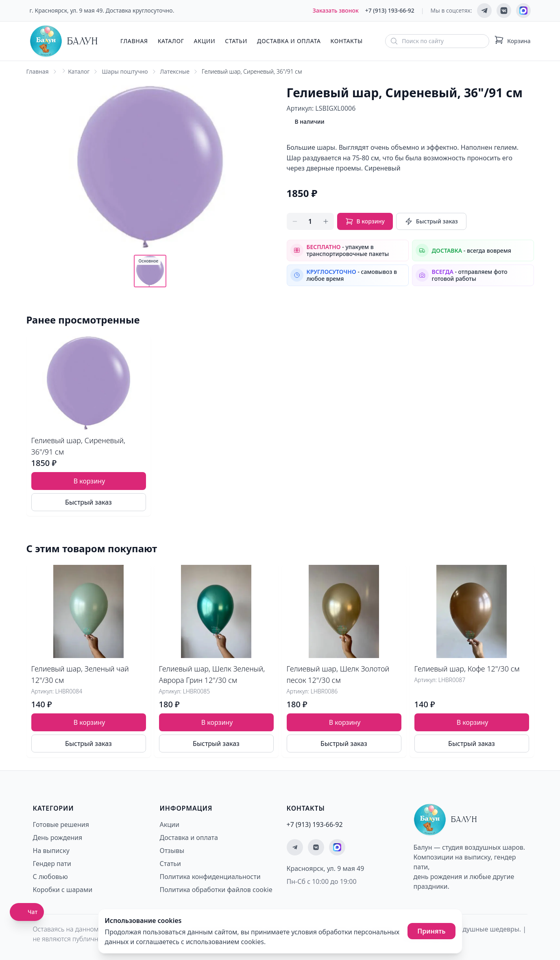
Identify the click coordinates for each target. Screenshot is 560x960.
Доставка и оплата (289, 41)
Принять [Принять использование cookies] (431, 931)
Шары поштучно (125, 71)
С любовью (50, 877)
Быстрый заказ (431, 221)
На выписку (51, 851)
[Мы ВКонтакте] (504, 11)
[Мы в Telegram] (484, 11)
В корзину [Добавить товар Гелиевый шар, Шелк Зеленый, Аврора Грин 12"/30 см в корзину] (217, 722)
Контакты (347, 41)
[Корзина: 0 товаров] (512, 41)
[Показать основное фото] (150, 271)
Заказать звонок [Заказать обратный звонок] (336, 10)
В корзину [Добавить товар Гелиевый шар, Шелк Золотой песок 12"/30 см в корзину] (345, 722)
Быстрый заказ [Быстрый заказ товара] (88, 502)
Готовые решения (61, 824)
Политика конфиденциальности (210, 877)
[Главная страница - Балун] (64, 41)
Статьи (236, 41)
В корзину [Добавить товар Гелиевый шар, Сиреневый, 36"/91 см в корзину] (89, 481)
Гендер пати (52, 864)
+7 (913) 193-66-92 (390, 10)
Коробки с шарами (63, 890)
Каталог (171, 41)
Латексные (175, 71)
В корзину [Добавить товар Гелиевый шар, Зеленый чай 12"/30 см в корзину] (89, 722)
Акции (205, 41)
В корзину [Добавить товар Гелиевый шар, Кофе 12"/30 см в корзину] (473, 722)
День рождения (58, 838)
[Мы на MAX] (523, 11)
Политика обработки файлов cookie (216, 890)
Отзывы (172, 851)
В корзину (365, 221)
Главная (134, 41)
